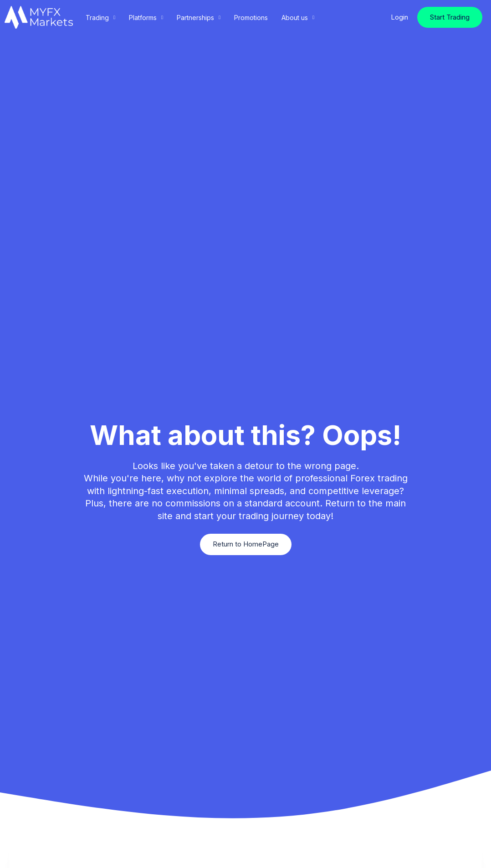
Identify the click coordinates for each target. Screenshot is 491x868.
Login (399, 17)
